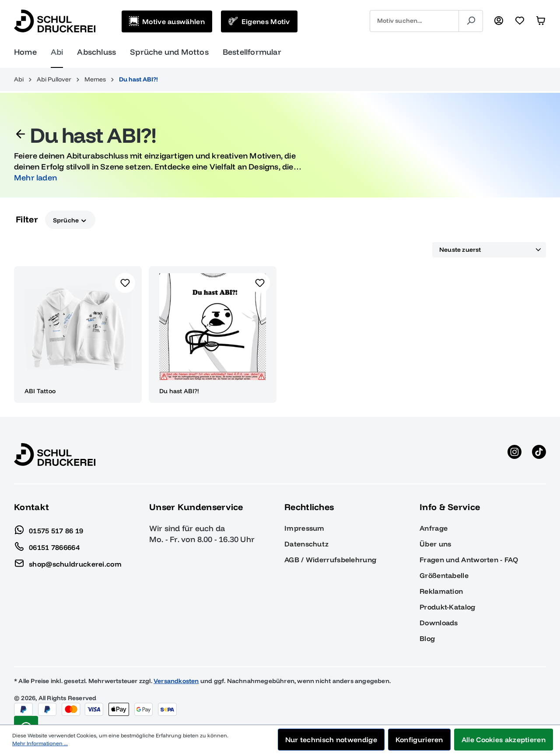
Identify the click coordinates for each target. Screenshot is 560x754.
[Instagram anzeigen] (514, 455)
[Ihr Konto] (499, 21)
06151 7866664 (47, 545)
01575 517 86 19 (49, 529)
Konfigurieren (419, 740)
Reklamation (441, 591)
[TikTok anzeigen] (539, 455)
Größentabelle (444, 575)
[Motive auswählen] (167, 21)
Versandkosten (176, 681)
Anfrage (434, 528)
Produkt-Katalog (448, 607)
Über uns (435, 544)
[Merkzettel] (520, 21)
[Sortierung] (489, 250)
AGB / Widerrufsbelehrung (330, 560)
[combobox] (414, 21)
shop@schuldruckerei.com (68, 562)
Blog (427, 638)
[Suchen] (471, 21)
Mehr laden (35, 178)
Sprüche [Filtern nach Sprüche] (70, 220)
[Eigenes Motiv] (259, 21)
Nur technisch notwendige (331, 740)
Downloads (439, 623)
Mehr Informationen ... (40, 743)
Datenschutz (306, 544)
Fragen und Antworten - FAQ (469, 560)
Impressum (304, 528)
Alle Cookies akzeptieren (504, 740)
